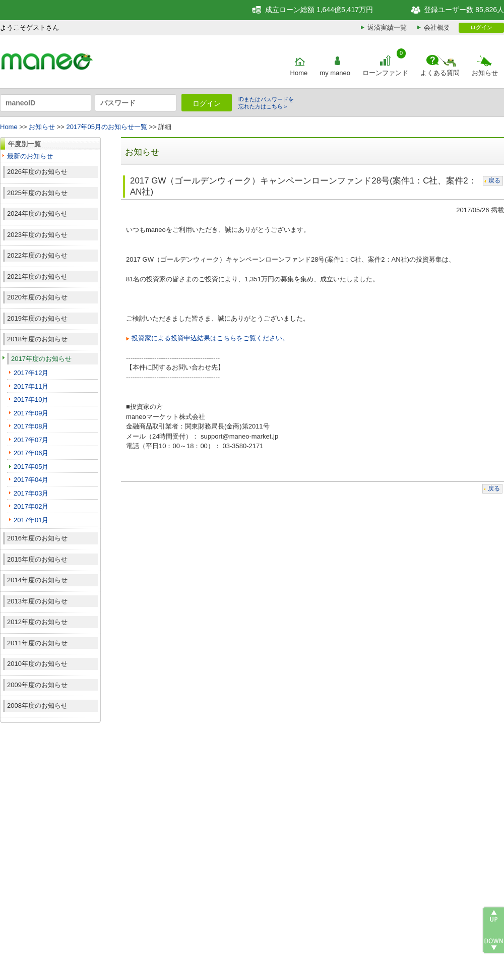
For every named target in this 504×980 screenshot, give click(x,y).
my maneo (335, 73)
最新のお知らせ (30, 156)
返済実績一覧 (387, 27)
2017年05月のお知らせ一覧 (107, 127)
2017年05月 (31, 467)
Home (299, 73)
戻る (494, 180)
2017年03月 (31, 493)
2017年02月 (31, 506)
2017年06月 (31, 453)
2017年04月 (31, 480)
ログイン (481, 27)
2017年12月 (31, 373)
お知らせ (485, 73)
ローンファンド (385, 73)
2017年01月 (31, 520)
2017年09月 (31, 413)
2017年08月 (31, 426)
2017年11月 (31, 386)
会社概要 (437, 27)
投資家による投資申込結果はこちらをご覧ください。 (210, 338)
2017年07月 (31, 440)
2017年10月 (31, 400)
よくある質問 (440, 73)
